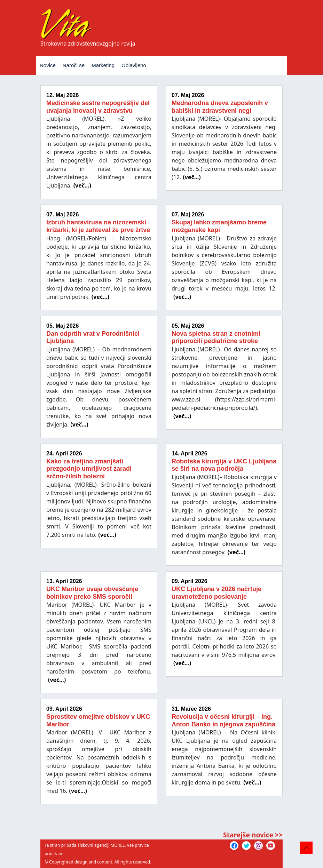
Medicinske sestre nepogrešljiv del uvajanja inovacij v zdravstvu (98, 107)
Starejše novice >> (253, 835)
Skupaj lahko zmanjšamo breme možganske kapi (219, 226)
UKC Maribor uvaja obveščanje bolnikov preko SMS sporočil (92, 593)
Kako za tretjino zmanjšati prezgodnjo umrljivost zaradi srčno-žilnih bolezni (89, 469)
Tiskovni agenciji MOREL (101, 845)
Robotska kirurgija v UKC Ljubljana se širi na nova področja (224, 465)
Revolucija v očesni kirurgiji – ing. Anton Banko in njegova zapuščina (223, 720)
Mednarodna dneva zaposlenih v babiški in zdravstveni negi (220, 107)
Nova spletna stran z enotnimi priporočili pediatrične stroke (216, 337)
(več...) (82, 185)
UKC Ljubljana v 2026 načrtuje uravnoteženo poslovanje (216, 593)
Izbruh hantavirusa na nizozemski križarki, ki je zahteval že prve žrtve (98, 226)
